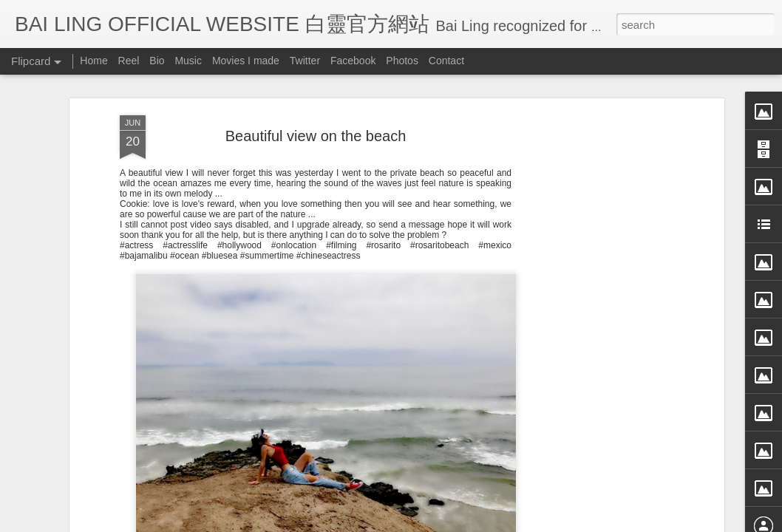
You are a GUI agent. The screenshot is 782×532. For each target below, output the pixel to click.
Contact (446, 61)
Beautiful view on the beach (316, 136)
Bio (157, 61)
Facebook (353, 61)
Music (188, 61)
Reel (129, 61)
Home (93, 61)
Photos (402, 61)
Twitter (305, 61)
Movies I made (246, 61)
